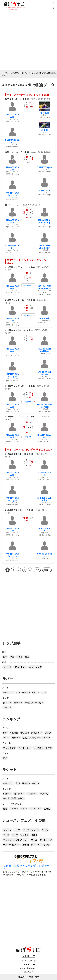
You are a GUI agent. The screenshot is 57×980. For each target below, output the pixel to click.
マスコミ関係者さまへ (29, 968)
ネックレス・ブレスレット (16, 840)
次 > (37, 570)
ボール (34, 840)
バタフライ (8, 692)
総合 (5, 733)
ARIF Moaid (44, 318)
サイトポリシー (29, 964)
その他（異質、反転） (14, 798)
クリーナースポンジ (41, 845)
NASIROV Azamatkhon (45, 350)
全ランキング (9, 748)
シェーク (7, 667)
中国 (12, 657)
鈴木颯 (45, 130)
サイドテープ (46, 840)
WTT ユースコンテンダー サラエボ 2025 (29, 449)
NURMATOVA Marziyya (12, 194)
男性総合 (14, 733)
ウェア (17, 830)
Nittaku (26, 692)
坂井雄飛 (45, 113)
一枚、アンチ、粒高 (34, 703)
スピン (24, 808)
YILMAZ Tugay (45, 167)
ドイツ (19, 657)
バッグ (15, 835)
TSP (18, 692)
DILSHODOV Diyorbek (44, 406)
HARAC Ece (45, 190)
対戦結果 (27, 285)
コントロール (35, 808)
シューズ (7, 830)
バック (6, 738)
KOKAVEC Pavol (45, 474)
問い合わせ (29, 972)
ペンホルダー (20, 667)
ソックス (24, 835)
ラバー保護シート (12, 845)
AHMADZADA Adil (12, 116)
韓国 (27, 657)
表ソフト (18, 703)
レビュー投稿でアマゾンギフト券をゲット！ (28, 867)
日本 (5, 657)
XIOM (44, 692)
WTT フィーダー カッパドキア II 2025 (28, 95)
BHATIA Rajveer (44, 436)
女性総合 (25, 733)
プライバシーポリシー (29, 961)
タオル (34, 835)
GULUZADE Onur (12, 141)
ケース (6, 835)
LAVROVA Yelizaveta (44, 373)
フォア (48, 733)
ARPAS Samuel (45, 529)
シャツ (45, 830)
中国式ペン (32, 794)
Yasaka (35, 692)
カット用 (44, 794)
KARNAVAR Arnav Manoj (44, 221)
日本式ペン (19, 794)
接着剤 (26, 845)
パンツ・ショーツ (31, 830)
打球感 (47, 808)
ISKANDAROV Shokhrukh (44, 246)
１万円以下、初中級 (43, 748)
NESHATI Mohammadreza (44, 287)
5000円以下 (37, 733)
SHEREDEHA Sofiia (44, 499)
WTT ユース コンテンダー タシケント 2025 (28, 261)
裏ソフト (7, 703)
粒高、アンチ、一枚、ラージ (36, 738)
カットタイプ (35, 667)
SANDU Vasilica (45, 555)
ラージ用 (7, 707)
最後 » (47, 570)
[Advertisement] (28, 40)
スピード (14, 808)
